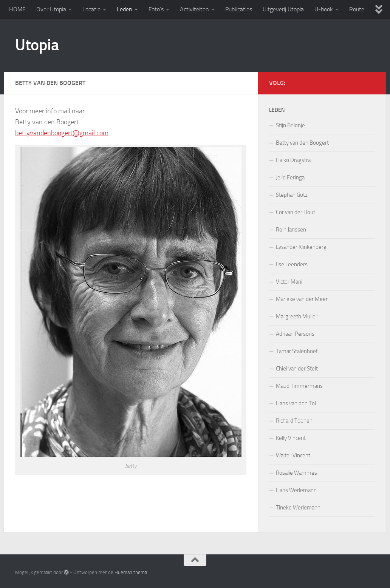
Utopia (37, 45)
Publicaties (239, 9)
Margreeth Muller (297, 316)
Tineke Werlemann (298, 508)
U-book (324, 9)
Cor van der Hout (296, 212)
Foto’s (156, 9)
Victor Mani (289, 282)
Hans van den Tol (296, 403)
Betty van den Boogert (302, 143)
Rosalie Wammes (296, 473)
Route (357, 9)
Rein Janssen (291, 230)
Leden (125, 9)
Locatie (91, 9)
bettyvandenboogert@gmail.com (62, 133)
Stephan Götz (292, 195)
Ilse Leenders (292, 264)
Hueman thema (131, 572)
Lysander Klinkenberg (301, 247)
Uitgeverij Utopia (283, 9)
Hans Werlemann (296, 490)
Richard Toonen (294, 421)
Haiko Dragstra (293, 160)
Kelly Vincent (291, 438)
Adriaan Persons (295, 334)
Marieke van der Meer (302, 299)
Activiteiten (194, 9)
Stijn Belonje (290, 125)
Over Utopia (51, 9)
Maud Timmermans (299, 386)
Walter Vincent (293, 455)
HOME (17, 9)
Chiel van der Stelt (297, 369)
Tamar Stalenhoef (297, 351)
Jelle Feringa (290, 177)
